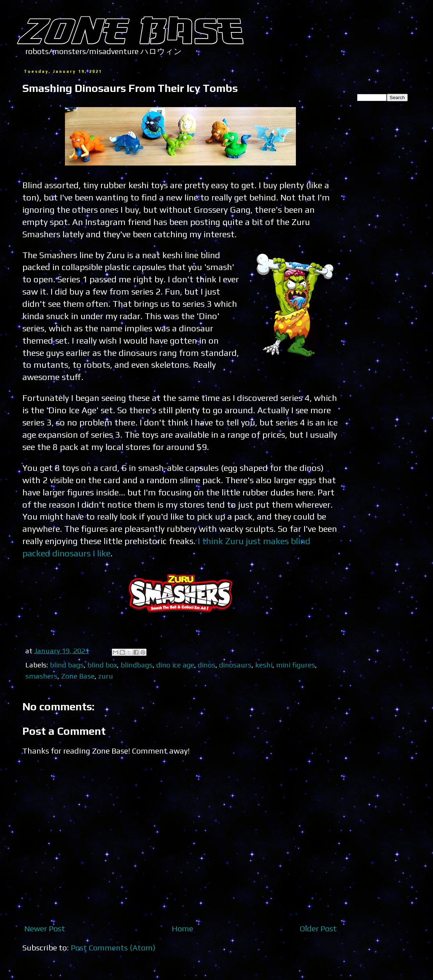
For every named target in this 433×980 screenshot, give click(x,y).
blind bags (67, 665)
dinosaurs (235, 665)
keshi (264, 665)
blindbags (137, 665)
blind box (102, 665)
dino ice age (175, 665)
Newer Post (45, 928)
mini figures (296, 665)
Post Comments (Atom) (113, 948)
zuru (106, 676)
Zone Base (78, 676)
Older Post (318, 928)
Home (182, 928)
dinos (207, 665)
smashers (41, 676)
